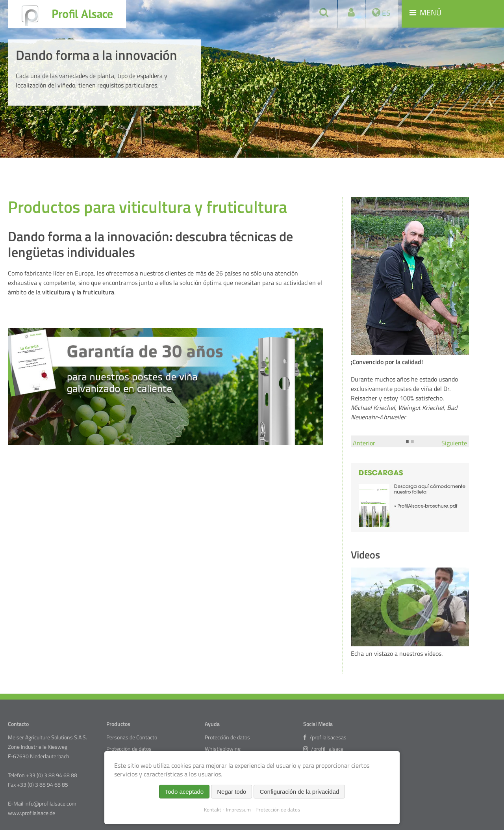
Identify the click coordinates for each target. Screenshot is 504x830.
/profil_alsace (323, 749)
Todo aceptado (184, 792)
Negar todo (232, 792)
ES (385, 13)
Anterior (364, 443)
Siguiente (454, 443)
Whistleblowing (223, 749)
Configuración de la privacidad (299, 792)
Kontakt (213, 810)
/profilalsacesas (325, 737)
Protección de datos (129, 749)
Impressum (238, 810)
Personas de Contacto (132, 737)
